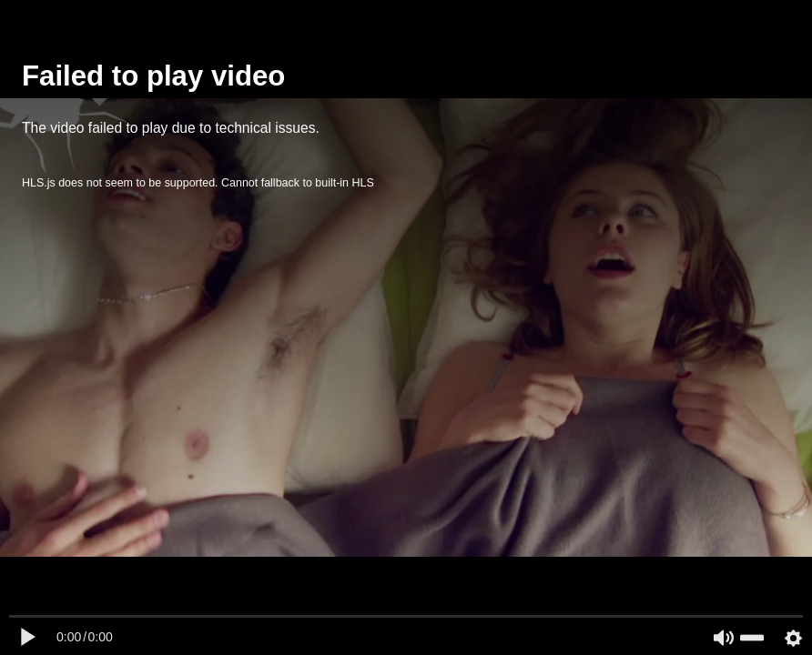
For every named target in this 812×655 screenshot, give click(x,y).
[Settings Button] (793, 638)
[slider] (752, 638)
